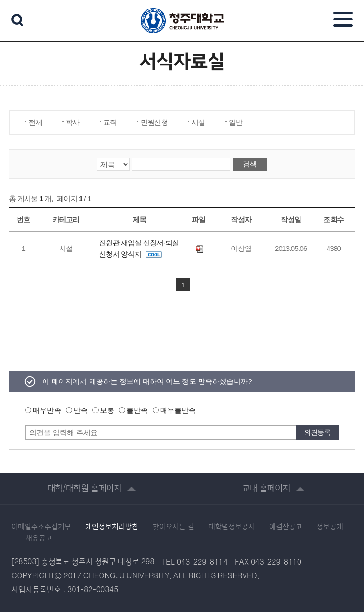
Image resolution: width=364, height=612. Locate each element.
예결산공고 (286, 527)
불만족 (137, 410)
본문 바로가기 (182, 0)
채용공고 (39, 538)
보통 (107, 410)
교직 (110, 122)
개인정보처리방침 (112, 527)
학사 (73, 122)
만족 (81, 410)
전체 (35, 122)
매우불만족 (178, 410)
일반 (236, 122)
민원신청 (154, 122)
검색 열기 (17, 20)
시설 (198, 122)
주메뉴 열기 (343, 19)
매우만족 (47, 410)
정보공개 (330, 527)
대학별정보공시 (232, 527)
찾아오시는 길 (173, 527)
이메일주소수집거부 (41, 527)
